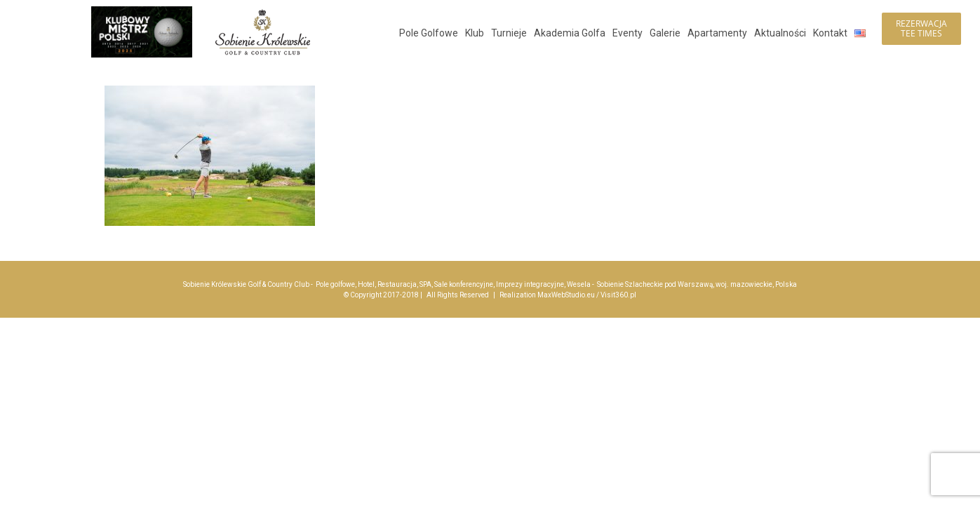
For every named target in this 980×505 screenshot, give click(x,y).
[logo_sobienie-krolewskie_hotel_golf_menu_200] (263, 12)
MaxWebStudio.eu (566, 295)
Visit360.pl (618, 295)
